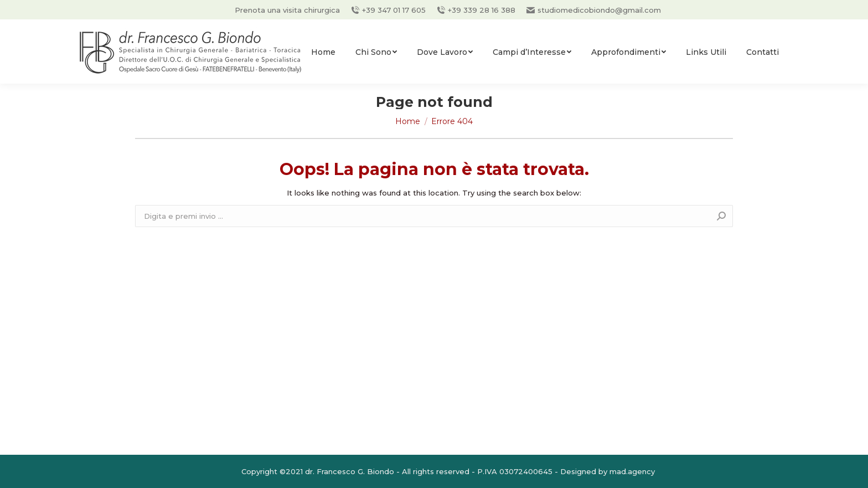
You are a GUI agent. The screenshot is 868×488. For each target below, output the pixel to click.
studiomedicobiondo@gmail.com (594, 10)
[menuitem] (323, 52)
